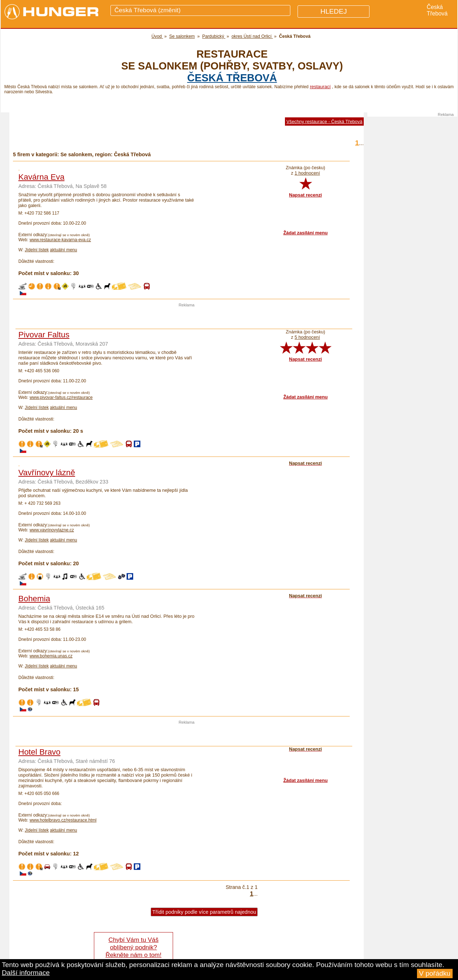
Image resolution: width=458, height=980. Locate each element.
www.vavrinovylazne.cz (52, 530)
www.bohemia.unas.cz (51, 656)
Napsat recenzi (305, 195)
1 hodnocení (307, 173)
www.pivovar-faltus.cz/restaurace (61, 397)
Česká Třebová (232, 78)
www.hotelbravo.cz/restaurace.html (63, 820)
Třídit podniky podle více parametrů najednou (204, 912)
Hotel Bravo (39, 752)
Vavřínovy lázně (47, 473)
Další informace (26, 973)
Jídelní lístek (37, 250)
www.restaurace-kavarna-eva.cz (60, 240)
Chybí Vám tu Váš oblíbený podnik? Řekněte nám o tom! (133, 947)
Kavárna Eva (41, 177)
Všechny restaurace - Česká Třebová (324, 122)
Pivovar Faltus (44, 335)
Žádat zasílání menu (305, 233)
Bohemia (34, 599)
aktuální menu (64, 250)
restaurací (320, 87)
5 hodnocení (307, 337)
